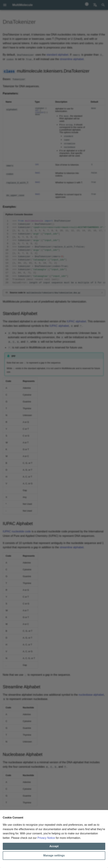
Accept (54, 846)
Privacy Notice (46, 838)
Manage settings (54, 855)
